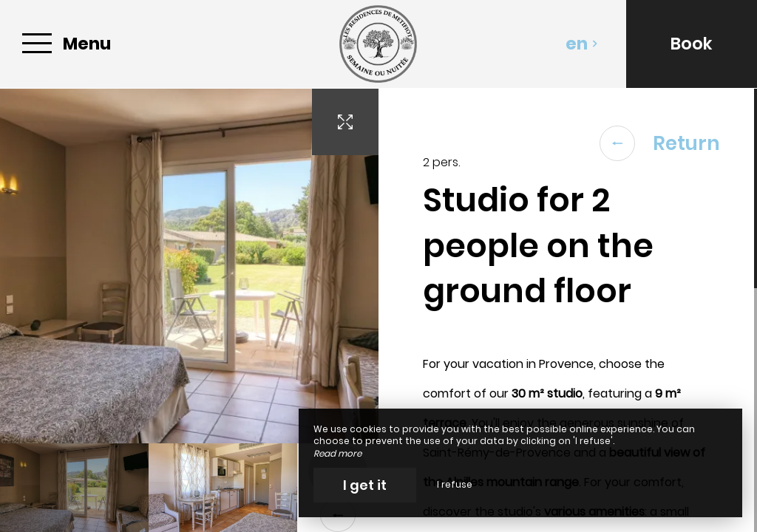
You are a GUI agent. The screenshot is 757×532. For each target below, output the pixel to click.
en (582, 44)
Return (660, 143)
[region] (568, 310)
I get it (365, 485)
